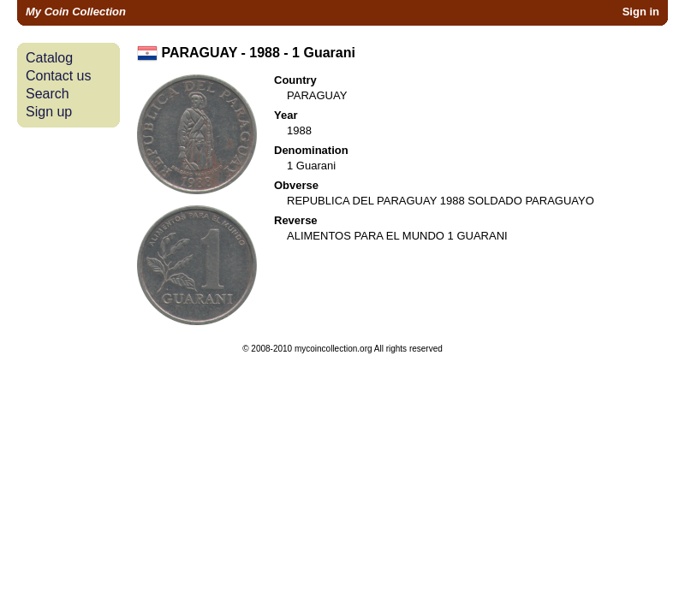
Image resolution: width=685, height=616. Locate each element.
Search (48, 94)
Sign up (49, 112)
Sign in (641, 12)
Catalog (49, 58)
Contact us (58, 76)
